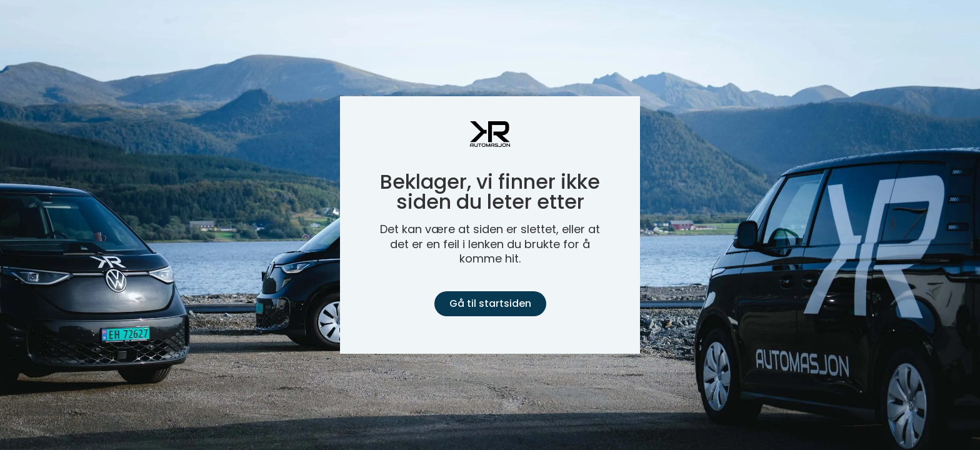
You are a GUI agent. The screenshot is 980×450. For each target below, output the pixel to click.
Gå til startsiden (490, 303)
